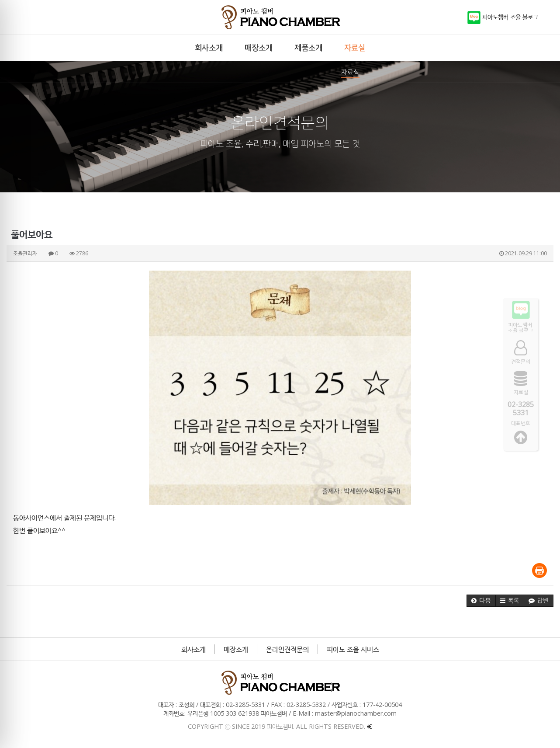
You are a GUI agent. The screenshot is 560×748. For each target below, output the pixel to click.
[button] (481, 601)
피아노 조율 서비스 (353, 649)
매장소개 (236, 649)
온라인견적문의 (287, 649)
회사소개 (194, 649)
